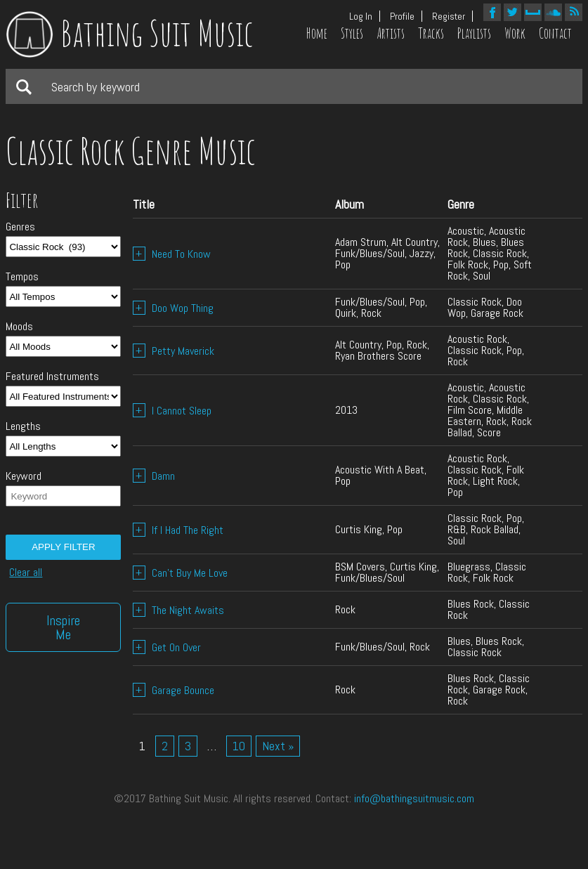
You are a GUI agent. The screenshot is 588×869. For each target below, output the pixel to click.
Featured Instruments (52, 377)
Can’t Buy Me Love (180, 573)
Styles (352, 34)
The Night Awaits (178, 610)
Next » (278, 746)
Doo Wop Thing (173, 308)
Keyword (24, 476)
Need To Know (172, 254)
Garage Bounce (174, 690)
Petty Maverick (174, 351)
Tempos (22, 277)
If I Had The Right (178, 530)
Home (317, 34)
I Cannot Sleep (172, 411)
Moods (19, 327)
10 (239, 746)
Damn (154, 476)
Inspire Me (63, 627)
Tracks (431, 34)
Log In (361, 16)
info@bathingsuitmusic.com (414, 798)
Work (515, 34)
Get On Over (167, 647)
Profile (402, 16)
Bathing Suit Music (130, 33)
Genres (20, 227)
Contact (555, 34)
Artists (391, 34)
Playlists (474, 34)
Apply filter (63, 547)
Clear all (26, 573)
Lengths (23, 426)
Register (449, 16)
